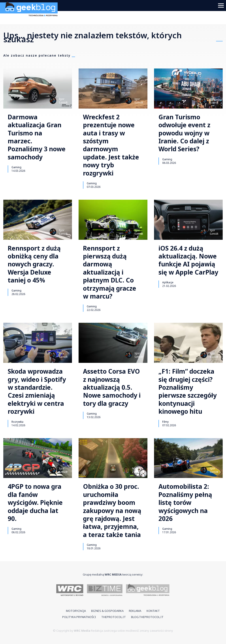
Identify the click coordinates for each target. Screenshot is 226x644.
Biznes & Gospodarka (107, 611)
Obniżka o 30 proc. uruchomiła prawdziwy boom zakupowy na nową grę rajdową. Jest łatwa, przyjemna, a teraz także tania (112, 510)
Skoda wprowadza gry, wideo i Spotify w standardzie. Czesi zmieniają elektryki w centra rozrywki (37, 391)
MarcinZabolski (137, 470)
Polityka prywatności (79, 617)
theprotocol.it (114, 617)
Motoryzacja (76, 611)
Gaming (16, 167)
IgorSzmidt (63, 101)
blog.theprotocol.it (147, 617)
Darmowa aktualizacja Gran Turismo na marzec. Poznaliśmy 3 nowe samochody (37, 137)
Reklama (135, 611)
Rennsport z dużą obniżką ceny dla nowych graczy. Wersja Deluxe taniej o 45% (34, 264)
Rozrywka (17, 422)
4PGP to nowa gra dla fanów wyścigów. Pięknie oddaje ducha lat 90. (35, 502)
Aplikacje (168, 282)
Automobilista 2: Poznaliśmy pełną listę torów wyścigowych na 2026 (185, 502)
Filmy (165, 422)
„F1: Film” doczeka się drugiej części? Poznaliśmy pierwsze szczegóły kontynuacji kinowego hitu (188, 391)
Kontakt (153, 611)
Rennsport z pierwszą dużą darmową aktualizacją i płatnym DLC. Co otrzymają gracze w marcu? (110, 272)
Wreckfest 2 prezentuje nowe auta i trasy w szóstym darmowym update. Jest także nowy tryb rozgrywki (111, 145)
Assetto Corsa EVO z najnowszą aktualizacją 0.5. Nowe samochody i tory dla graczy (112, 387)
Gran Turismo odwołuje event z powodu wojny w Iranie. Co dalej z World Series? (184, 133)
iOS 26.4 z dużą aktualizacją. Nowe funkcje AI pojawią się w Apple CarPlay (188, 260)
